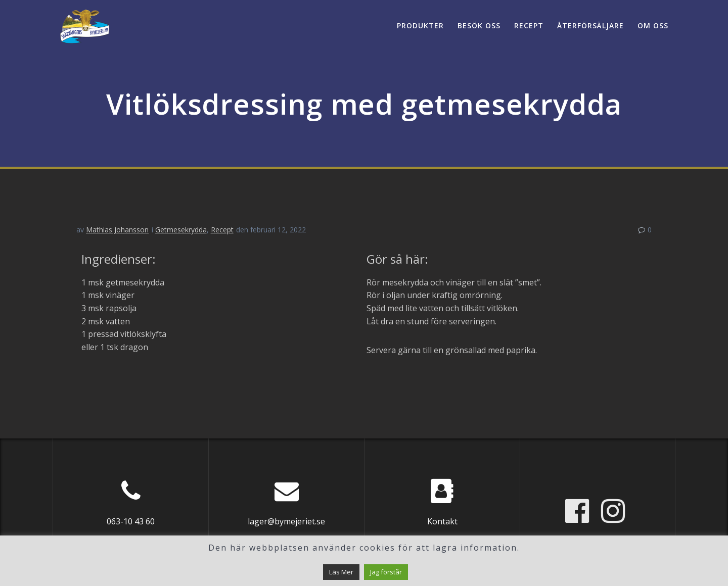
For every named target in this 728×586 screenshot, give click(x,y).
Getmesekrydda (181, 230)
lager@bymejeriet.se (286, 521)
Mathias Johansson (117, 230)
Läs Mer (341, 572)
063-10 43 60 (131, 521)
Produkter (420, 26)
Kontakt (442, 521)
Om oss (653, 26)
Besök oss (479, 26)
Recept (529, 26)
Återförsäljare (590, 26)
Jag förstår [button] (386, 572)
